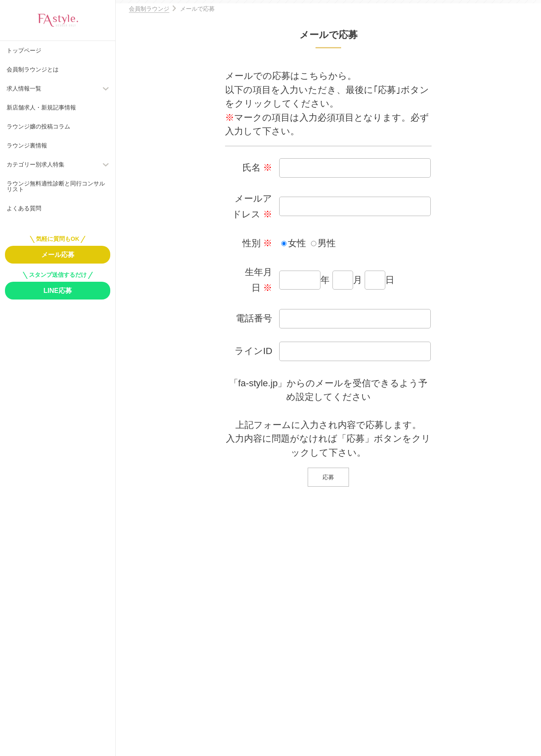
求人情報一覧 (24, 88)
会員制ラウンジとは (33, 69)
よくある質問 (24, 208)
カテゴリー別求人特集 (36, 164)
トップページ (24, 50)
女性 (297, 243)
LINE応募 (57, 291)
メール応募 (58, 255)
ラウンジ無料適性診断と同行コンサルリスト (56, 186)
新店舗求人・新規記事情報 (41, 107)
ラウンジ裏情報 (27, 145)
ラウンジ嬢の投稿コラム (38, 126)
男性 (327, 243)
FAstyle (58, 20)
